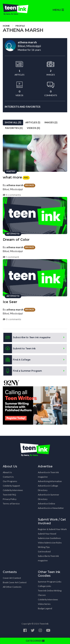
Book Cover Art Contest (15, 582)
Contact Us (8, 477)
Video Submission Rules (50, 543)
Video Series (44, 604)
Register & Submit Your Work (52, 529)
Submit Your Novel (47, 534)
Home (6, 26)
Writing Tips (44, 547)
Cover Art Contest (12, 578)
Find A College (17, 360)
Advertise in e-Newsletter (51, 508)
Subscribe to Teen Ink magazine (48, 558)
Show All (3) (13, 122)
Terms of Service (11, 504)
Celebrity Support (11, 486)
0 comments (12, 319)
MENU (58, 10)
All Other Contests (12, 587)
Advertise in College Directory (48, 488)
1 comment (11, 257)
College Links (45, 586)
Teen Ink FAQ (9, 495)
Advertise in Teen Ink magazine (48, 475)
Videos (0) (34, 128)
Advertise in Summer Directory (49, 497)
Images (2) (51, 122)
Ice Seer (10, 302)
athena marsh (15, 185)
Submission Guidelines (49, 538)
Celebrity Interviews (13, 490)
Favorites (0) (14, 128)
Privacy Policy (10, 499)
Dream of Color (16, 240)
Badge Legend (45, 608)
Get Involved (44, 552)
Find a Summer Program (23, 371)
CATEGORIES (35, 641)
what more (12, 177)
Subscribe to (27, 337)
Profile (20, 26)
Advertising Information (50, 481)
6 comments (12, 195)
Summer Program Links (50, 582)
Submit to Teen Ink (20, 349)
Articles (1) (33, 122)
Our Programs (10, 481)
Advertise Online (46, 504)
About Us (7, 472)
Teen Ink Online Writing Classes (50, 593)
